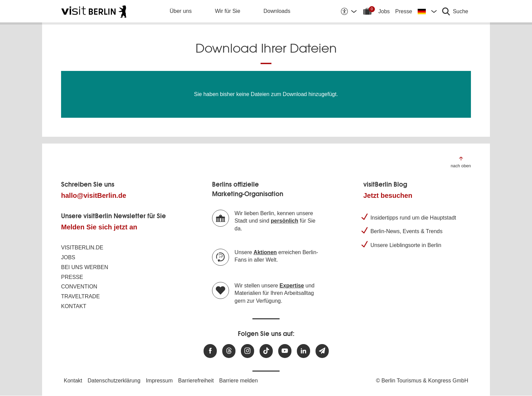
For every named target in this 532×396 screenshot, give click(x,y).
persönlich (284, 221)
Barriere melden (239, 381)
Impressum (159, 381)
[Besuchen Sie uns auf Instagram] (248, 351)
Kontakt (74, 306)
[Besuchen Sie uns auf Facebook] (210, 351)
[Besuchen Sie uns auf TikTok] (266, 351)
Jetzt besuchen (388, 195)
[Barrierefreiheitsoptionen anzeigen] (348, 11)
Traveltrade (80, 296)
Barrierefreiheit (196, 381)
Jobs (384, 11)
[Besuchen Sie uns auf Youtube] (285, 351)
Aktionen (265, 252)
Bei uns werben (85, 267)
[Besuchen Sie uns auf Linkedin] (303, 351)
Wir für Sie (227, 11)
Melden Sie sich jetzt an (99, 227)
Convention (79, 287)
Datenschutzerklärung (114, 381)
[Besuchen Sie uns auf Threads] (229, 351)
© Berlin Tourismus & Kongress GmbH (422, 381)
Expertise (292, 286)
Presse (404, 11)
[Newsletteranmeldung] (322, 351)
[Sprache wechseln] (427, 11)
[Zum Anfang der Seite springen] (461, 162)
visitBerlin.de (82, 248)
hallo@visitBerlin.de (94, 195)
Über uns (181, 11)
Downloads (277, 11)
